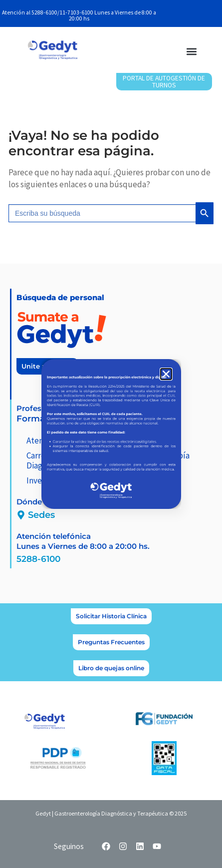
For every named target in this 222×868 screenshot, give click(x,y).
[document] (111, 434)
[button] (166, 374)
